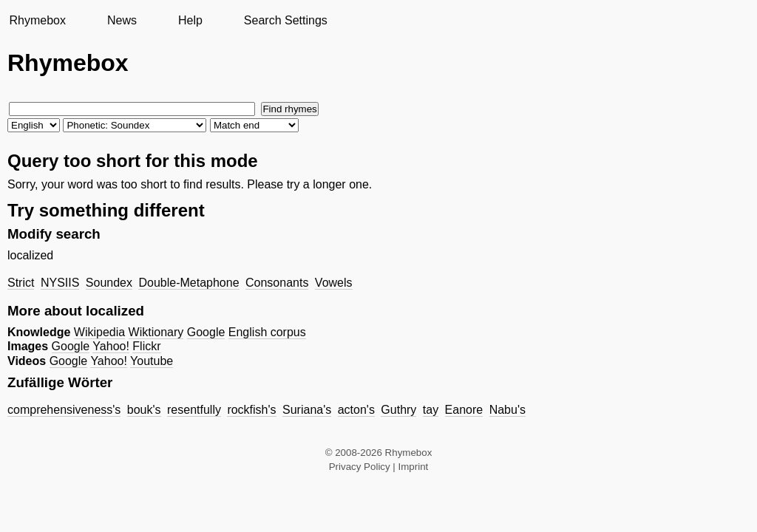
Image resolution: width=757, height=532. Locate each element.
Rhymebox (37, 20)
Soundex (109, 283)
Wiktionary (156, 332)
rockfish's (251, 410)
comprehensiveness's (64, 410)
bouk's (144, 410)
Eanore (464, 410)
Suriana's (307, 410)
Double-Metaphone (189, 283)
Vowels (334, 283)
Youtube (152, 361)
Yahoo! (111, 346)
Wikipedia (99, 332)
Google (206, 332)
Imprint (414, 467)
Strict (21, 283)
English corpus (267, 332)
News (122, 20)
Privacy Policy (360, 467)
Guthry (398, 410)
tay (431, 410)
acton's (356, 410)
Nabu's (508, 410)
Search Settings (286, 20)
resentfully (194, 410)
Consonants (277, 283)
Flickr (146, 346)
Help (190, 20)
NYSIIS (60, 283)
